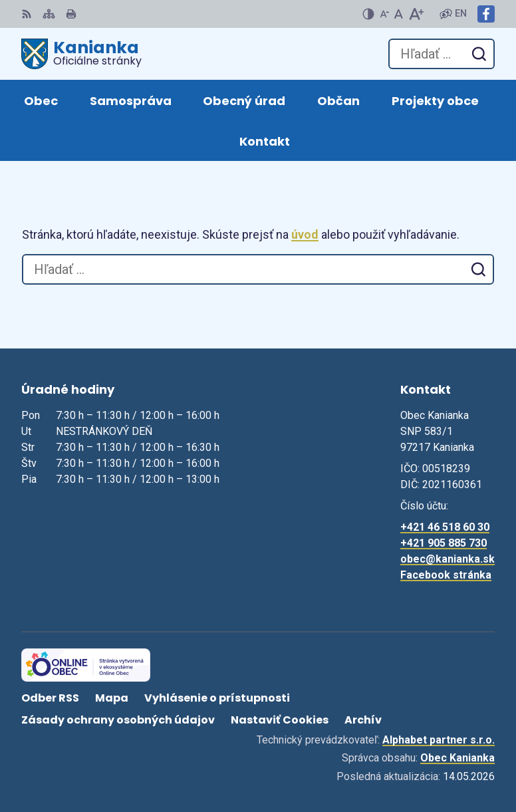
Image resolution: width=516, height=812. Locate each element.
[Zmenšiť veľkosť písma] (384, 14)
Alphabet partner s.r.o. (439, 740)
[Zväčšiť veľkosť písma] (416, 14)
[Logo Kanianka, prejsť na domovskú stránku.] (81, 54)
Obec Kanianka (457, 758)
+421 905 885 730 (444, 543)
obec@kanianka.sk (448, 559)
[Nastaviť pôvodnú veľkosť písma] (399, 14)
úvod (305, 234)
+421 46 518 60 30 (445, 527)
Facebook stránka (446, 575)
